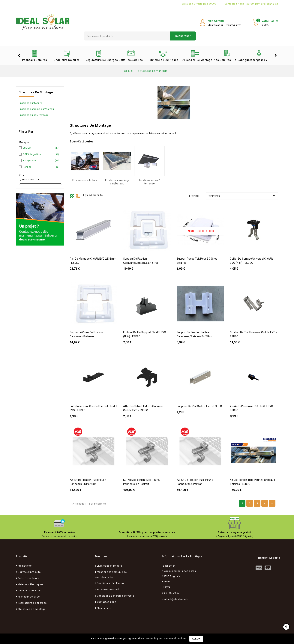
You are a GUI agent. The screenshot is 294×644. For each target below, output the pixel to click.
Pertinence (242, 196)
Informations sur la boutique (182, 556)
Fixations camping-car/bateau (36, 109)
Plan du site (104, 608)
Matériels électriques (164, 60)
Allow (196, 639)
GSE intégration (41, 154)
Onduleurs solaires (67, 60)
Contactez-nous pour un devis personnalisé (251, 4)
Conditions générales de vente (115, 596)
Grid (72, 196)
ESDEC (41, 148)
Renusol (41, 167)
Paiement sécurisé (108, 590)
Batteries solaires (131, 60)
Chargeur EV (259, 60)
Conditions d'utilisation (111, 583)
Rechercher (183, 36)
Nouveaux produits (29, 572)
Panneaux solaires (35, 60)
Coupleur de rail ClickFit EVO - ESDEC (199, 406)
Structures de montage (196, 60)
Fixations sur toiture (30, 103)
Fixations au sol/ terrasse (34, 115)
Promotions (25, 566)
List (78, 196)
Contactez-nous (107, 602)
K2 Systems (41, 161)
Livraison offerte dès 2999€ (199, 4)
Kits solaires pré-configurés (228, 60)
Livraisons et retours (109, 566)
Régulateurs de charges (100, 60)
